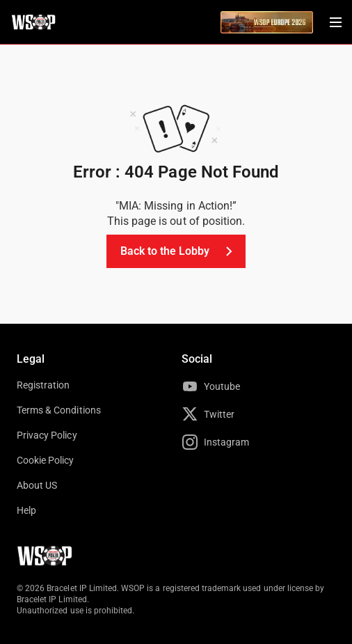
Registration (43, 385)
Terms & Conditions (59, 410)
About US (37, 485)
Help (26, 510)
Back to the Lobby (179, 251)
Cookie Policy (46, 460)
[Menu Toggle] (335, 22)
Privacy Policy (47, 435)
